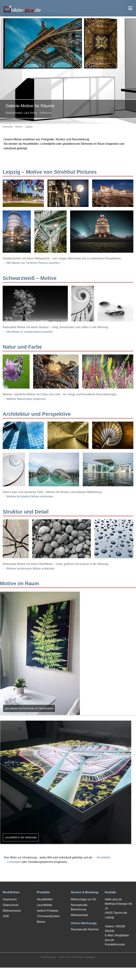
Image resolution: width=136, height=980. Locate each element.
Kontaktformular (115, 944)
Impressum (10, 899)
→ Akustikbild (101, 857)
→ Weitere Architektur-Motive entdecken (28, 496)
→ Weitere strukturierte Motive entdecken (29, 569)
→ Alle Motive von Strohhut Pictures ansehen (31, 263)
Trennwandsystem (48, 916)
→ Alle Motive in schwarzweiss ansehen (28, 332)
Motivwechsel (79, 915)
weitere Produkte (47, 911)
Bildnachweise (12, 911)
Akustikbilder (45, 899)
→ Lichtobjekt (12, 862)
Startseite (7, 127)
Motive (19, 127)
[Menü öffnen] (130, 8)
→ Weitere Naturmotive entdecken (24, 399)
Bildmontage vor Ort (83, 899)
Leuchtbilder (45, 905)
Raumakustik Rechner (85, 929)
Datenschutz (11, 905)
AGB (6, 916)
